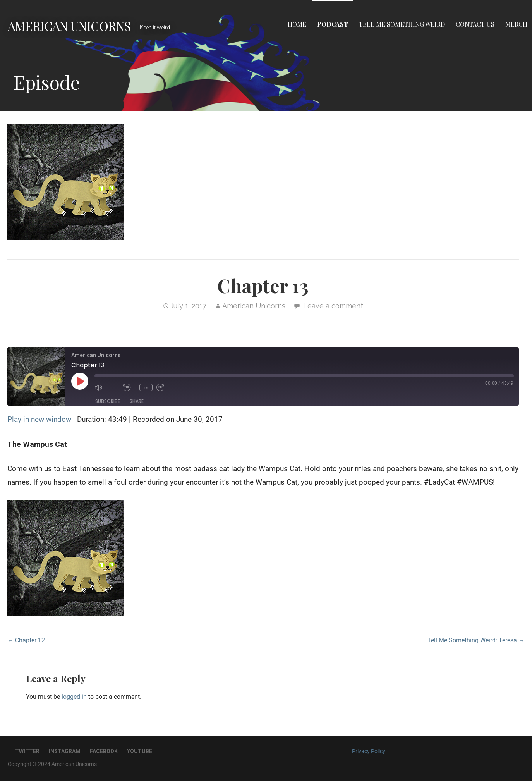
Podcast (333, 24)
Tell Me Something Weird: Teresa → (476, 640)
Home (297, 24)
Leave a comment (333, 306)
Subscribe (108, 401)
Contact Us (475, 24)
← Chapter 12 (26, 640)
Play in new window (39, 419)
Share (137, 401)
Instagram (65, 751)
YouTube (140, 751)
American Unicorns (69, 26)
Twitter (27, 751)
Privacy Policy (369, 751)
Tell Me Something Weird (402, 24)
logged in (74, 697)
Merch (516, 24)
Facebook (104, 751)
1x (146, 387)
